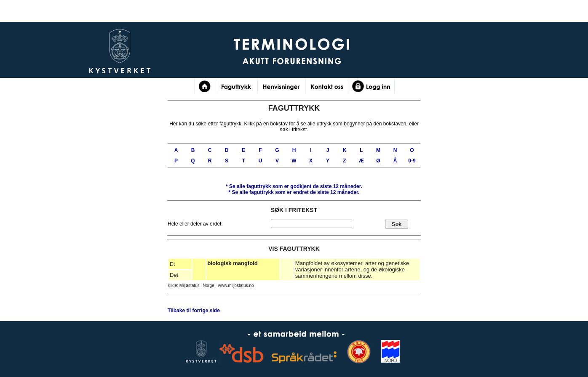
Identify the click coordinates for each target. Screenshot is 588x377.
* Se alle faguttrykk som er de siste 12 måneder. (294, 186)
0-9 (412, 161)
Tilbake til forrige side (194, 311)
